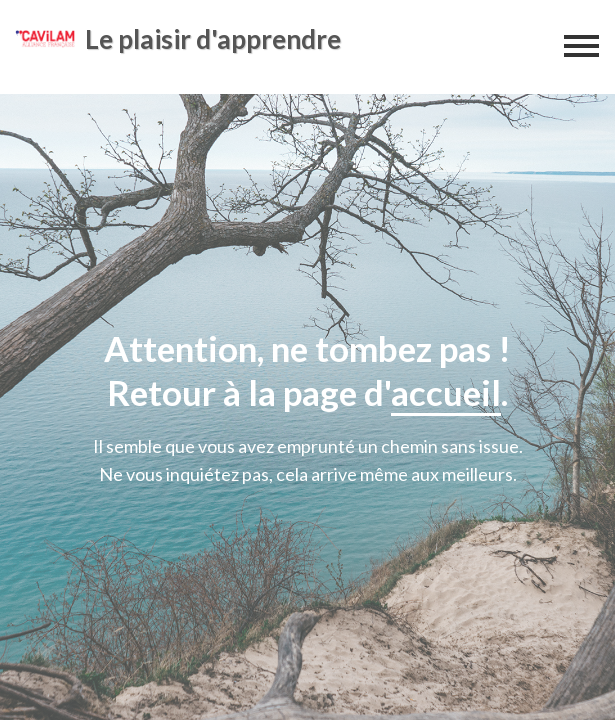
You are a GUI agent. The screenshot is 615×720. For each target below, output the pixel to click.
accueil (446, 392)
